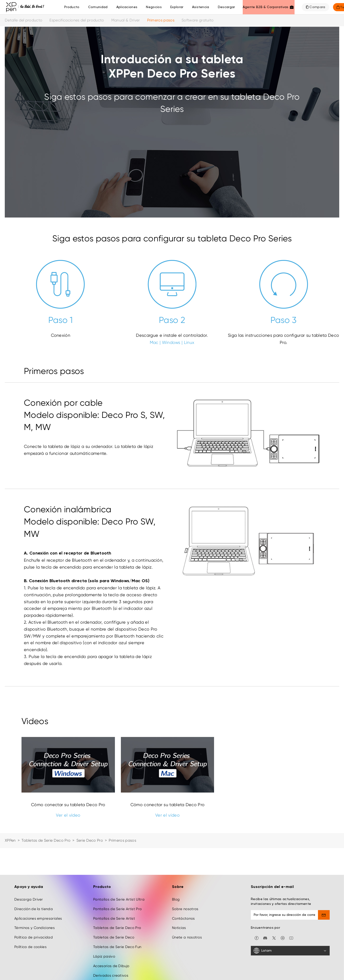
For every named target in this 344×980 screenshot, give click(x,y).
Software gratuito (198, 20)
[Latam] (290, 951)
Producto (72, 7)
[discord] (265, 938)
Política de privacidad (34, 937)
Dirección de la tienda (34, 909)
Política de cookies (30, 947)
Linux (189, 342)
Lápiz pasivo (104, 956)
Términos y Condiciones (35, 928)
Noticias (179, 928)
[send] (324, 915)
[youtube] (291, 938)
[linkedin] (283, 938)
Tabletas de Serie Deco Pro (46, 840)
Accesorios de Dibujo (111, 966)
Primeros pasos (161, 20)
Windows (171, 342)
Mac (154, 342)
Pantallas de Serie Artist (114, 918)
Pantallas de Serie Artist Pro (117, 909)
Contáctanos (183, 918)
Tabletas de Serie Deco (114, 937)
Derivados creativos (111, 975)
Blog (176, 899)
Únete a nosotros (187, 937)
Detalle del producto (24, 20)
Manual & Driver (126, 20)
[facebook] (257, 938)
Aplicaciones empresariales (38, 918)
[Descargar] (226, 7)
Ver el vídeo (68, 815)
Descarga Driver (29, 899)
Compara (317, 7)
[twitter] (274, 938)
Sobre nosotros (185, 909)
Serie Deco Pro (90, 840)
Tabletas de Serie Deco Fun (117, 947)
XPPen (10, 840)
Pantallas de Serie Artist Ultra (119, 899)
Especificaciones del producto (77, 20)
